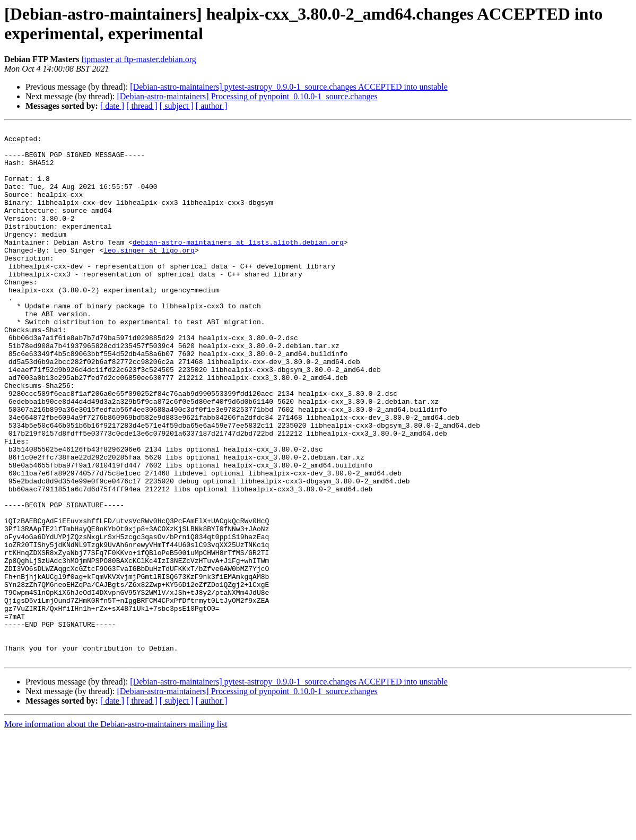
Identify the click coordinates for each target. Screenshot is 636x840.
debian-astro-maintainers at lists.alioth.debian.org (238, 266)
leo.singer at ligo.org (149, 275)
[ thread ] (142, 106)
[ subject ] (177, 106)
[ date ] (112, 106)
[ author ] (212, 106)
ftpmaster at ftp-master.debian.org (139, 59)
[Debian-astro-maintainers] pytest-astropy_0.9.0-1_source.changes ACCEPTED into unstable (289, 87)
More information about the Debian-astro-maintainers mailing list (116, 831)
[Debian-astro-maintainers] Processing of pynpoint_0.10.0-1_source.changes (247, 96)
